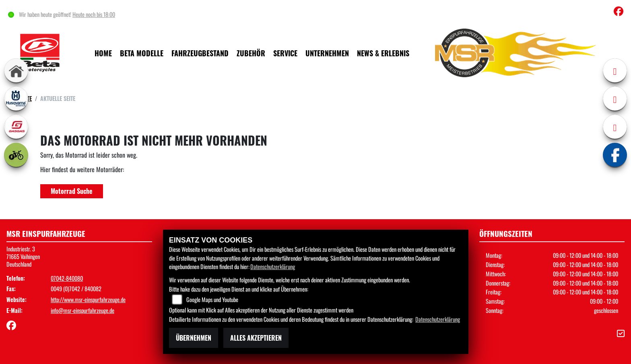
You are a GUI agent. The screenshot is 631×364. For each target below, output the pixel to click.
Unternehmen (327, 53)
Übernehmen (194, 338)
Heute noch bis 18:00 (95, 14)
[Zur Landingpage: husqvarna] (16, 99)
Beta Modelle (142, 53)
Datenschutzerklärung (273, 266)
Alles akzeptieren (256, 338)
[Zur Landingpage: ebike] (16, 155)
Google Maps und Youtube (212, 299)
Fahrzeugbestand (200, 53)
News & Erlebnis (383, 53)
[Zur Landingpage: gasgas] (16, 127)
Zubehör (251, 53)
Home (103, 53)
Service (285, 53)
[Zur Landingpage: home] (16, 70)
